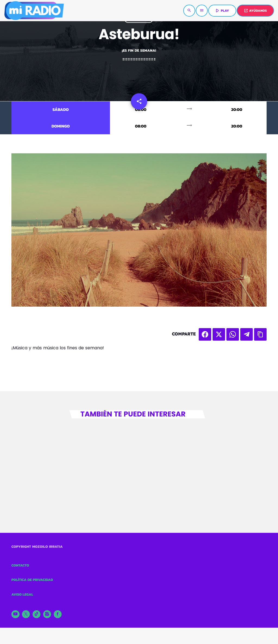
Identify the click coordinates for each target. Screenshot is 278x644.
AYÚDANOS (255, 11)
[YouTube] (15, 614)
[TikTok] (37, 614)
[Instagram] (47, 614)
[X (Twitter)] (26, 614)
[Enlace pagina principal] (34, 11)
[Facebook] (58, 614)
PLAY (222, 11)
